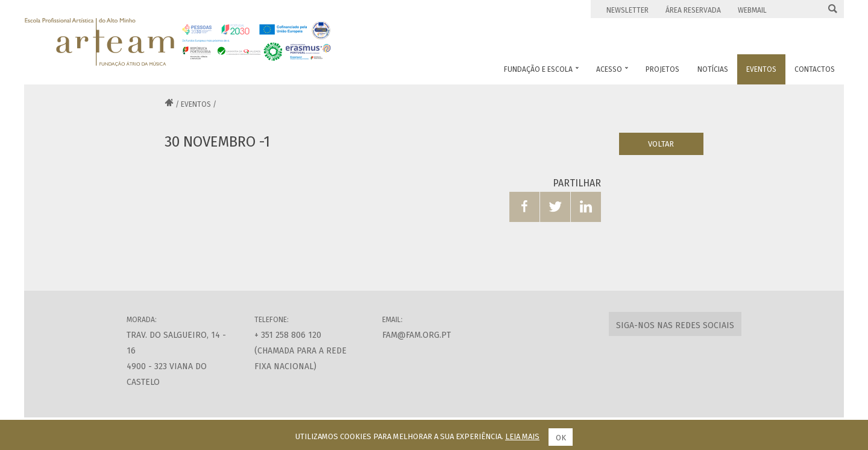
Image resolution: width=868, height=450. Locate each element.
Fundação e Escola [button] (541, 69)
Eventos (196, 104)
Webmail (752, 10)
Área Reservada (693, 10)
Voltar (661, 144)
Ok (561, 438)
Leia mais (522, 436)
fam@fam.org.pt (417, 335)
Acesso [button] (612, 69)
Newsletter (627, 10)
